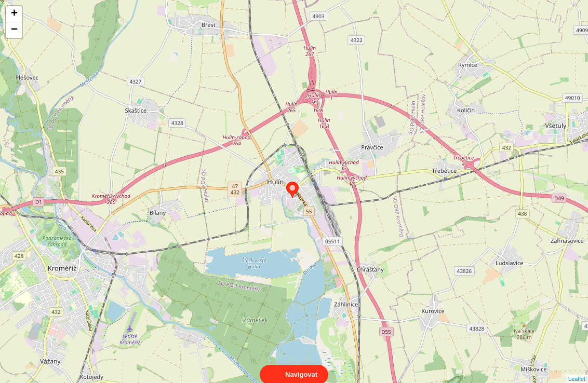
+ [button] (14, 14)
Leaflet (577, 370)
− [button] (14, 30)
